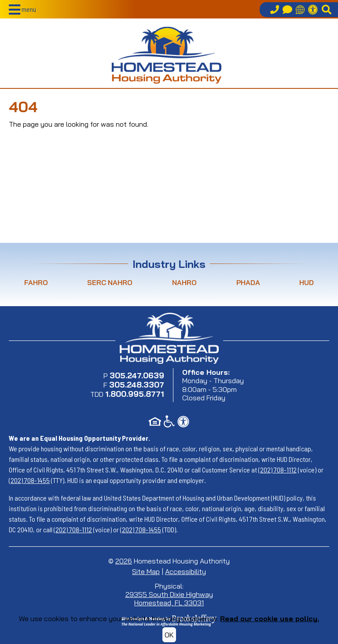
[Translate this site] (300, 10)
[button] (22, 10)
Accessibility (186, 571)
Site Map (146, 571)
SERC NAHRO (110, 282)
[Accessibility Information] (313, 10)
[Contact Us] (287, 10)
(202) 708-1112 (277, 470)
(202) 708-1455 (29, 480)
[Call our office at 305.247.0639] (275, 10)
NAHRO (184, 282)
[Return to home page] (166, 55)
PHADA (248, 282)
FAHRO (36, 282)
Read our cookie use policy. (270, 618)
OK (169, 635)
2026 (124, 561)
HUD (307, 282)
